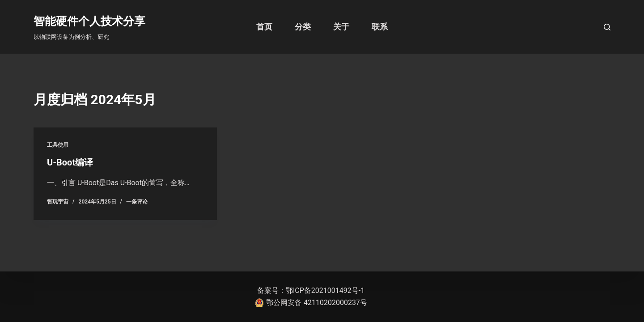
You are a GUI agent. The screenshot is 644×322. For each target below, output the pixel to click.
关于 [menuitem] (341, 27)
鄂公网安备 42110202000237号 (311, 303)
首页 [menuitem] (264, 27)
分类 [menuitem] (303, 27)
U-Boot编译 (70, 162)
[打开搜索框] (607, 27)
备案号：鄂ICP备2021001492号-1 (311, 290)
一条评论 (137, 202)
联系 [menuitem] (380, 27)
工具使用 (58, 145)
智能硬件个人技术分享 (89, 21)
